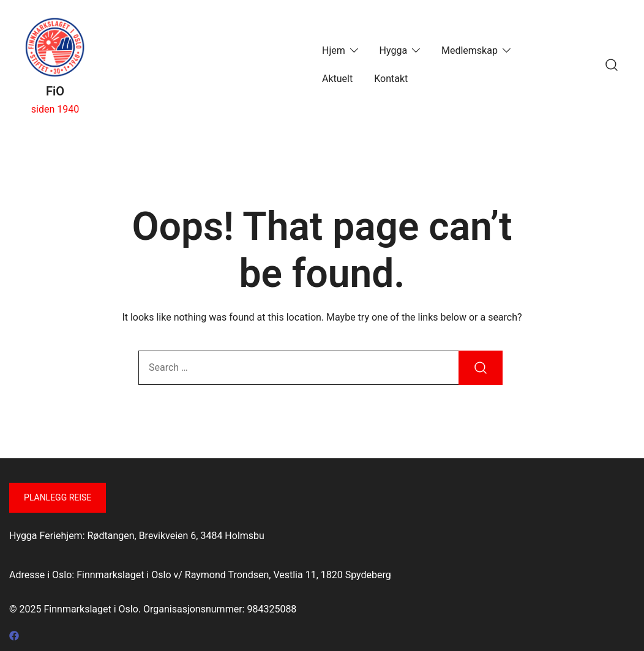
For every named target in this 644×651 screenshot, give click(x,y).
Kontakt (391, 79)
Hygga (394, 50)
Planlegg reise (58, 497)
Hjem (334, 50)
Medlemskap (470, 50)
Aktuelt (337, 79)
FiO (55, 91)
